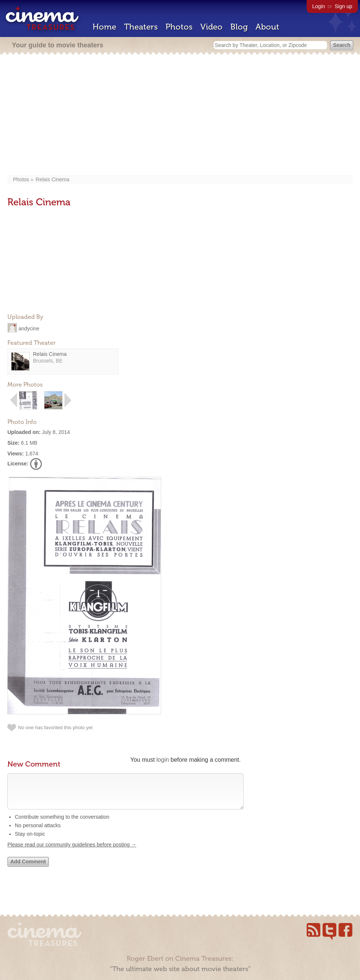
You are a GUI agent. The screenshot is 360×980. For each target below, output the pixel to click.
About (267, 27)
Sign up (344, 6)
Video (211, 27)
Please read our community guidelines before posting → (72, 852)
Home (104, 27)
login (163, 760)
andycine (29, 328)
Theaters (141, 27)
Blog (239, 27)
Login (319, 6)
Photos (179, 27)
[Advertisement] (180, 115)
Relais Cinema (52, 179)
